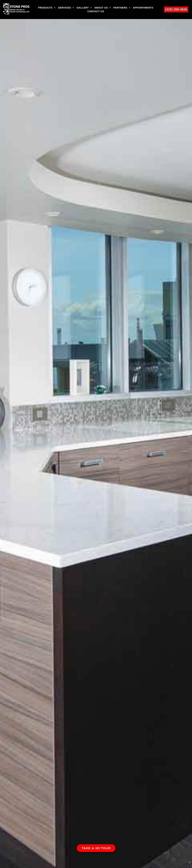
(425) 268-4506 (176, 9)
